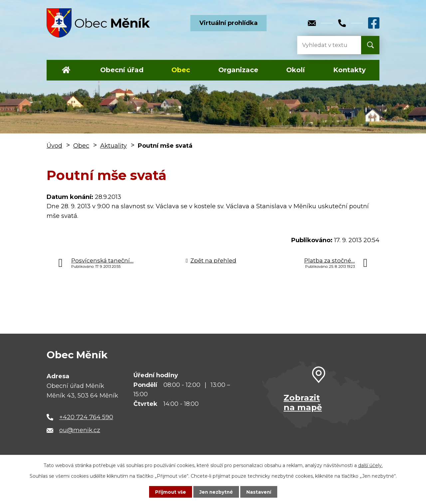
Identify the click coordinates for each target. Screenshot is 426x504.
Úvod (66, 70)
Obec (181, 70)
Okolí (296, 70)
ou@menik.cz (80, 430)
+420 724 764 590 (86, 417)
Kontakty (349, 70)
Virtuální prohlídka (228, 23)
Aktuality (113, 146)
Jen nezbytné (216, 492)
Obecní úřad (122, 70)
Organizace (238, 70)
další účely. (370, 465)
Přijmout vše (170, 492)
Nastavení (260, 492)
